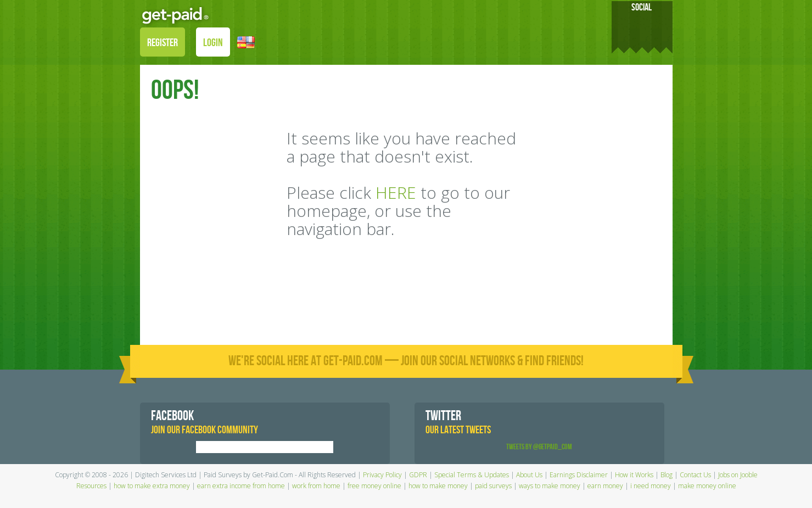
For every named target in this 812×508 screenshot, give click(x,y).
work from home (316, 486)
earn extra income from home (241, 486)
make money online (707, 486)
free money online (374, 486)
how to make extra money (152, 486)
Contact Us (695, 475)
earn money (605, 486)
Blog (667, 475)
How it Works (634, 475)
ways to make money (550, 486)
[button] (246, 41)
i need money (651, 486)
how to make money (438, 486)
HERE (396, 192)
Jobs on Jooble (738, 475)
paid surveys (493, 486)
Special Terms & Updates (472, 475)
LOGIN (213, 43)
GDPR (418, 475)
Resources (91, 486)
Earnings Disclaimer (579, 475)
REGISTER (163, 43)
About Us (529, 475)
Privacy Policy (382, 475)
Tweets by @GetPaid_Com (539, 447)
